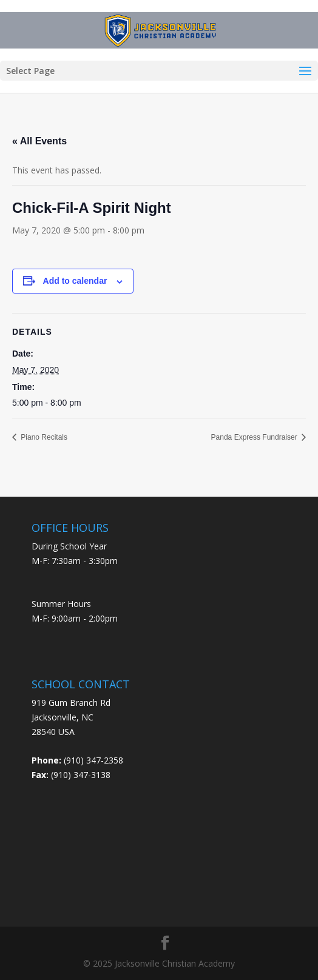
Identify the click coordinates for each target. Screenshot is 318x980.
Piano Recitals (43, 437)
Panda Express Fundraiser (255, 437)
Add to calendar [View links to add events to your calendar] (75, 281)
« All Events (39, 141)
